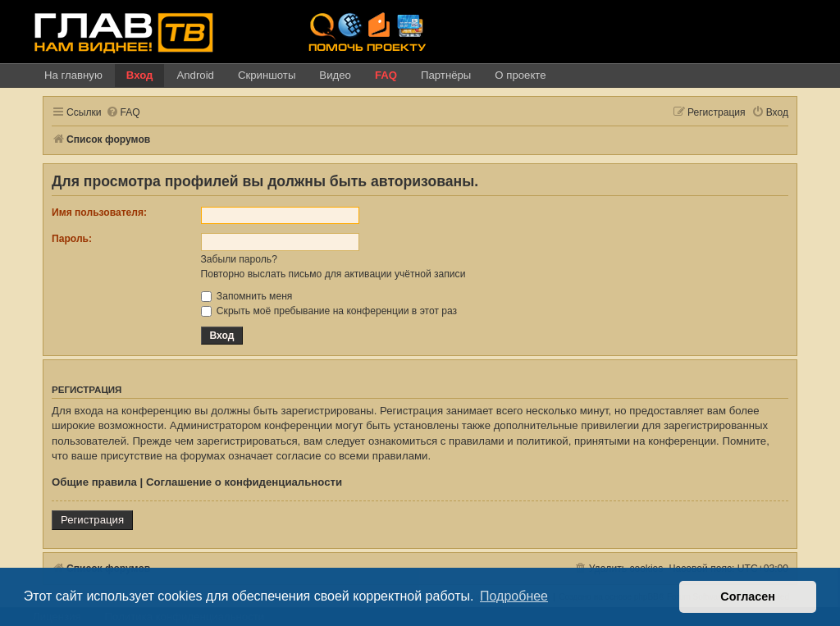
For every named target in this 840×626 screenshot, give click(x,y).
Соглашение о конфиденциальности (244, 482)
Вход (140, 75)
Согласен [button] (748, 596)
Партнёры (446, 75)
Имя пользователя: (99, 212)
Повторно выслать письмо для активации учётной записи (333, 274)
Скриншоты (267, 75)
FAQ (386, 75)
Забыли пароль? (239, 259)
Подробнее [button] (514, 596)
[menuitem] (123, 113)
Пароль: (72, 239)
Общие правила (94, 482)
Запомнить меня (247, 296)
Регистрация (92, 520)
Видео (335, 75)
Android (195, 75)
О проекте (520, 75)
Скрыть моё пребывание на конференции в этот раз (329, 311)
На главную (73, 75)
